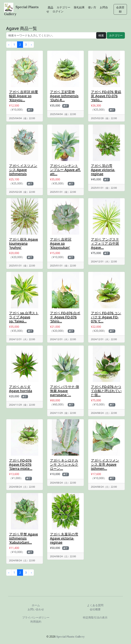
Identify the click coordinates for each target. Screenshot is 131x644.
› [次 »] (31, 45)
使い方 (92, 7)
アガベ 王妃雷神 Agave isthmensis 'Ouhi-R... (64, 96)
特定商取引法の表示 (95, 617)
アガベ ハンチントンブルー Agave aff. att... (65, 170)
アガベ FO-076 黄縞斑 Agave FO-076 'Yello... (106, 96)
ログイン (58, 11)
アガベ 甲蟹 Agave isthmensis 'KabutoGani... (23, 538)
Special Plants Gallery (70, 637)
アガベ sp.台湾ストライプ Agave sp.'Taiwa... (24, 317)
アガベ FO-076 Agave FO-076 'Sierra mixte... (21, 464)
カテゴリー (63, 7)
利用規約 (36, 622)
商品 (50, 7)
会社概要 (95, 609)
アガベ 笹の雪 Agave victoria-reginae (103, 170)
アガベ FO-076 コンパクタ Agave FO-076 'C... (106, 317)
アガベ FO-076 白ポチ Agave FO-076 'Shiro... (65, 317)
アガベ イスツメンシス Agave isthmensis (23, 170)
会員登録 (120, 9)
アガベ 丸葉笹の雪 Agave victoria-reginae (64, 538)
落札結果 (79, 7)
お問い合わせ (36, 609)
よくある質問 (95, 605)
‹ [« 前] (9, 45)
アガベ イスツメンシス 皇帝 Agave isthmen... (105, 464)
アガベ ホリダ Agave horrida (21, 389)
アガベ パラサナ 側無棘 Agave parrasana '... (64, 391)
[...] (51, 35)
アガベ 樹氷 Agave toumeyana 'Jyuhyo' (23, 243)
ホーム (36, 605)
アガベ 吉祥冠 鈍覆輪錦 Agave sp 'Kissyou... (24, 96)
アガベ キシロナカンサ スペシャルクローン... (64, 464)
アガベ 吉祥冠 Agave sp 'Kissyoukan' (61, 243)
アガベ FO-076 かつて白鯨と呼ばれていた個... (106, 391)
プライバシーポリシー (36, 617)
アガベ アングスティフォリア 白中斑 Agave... (105, 243)
